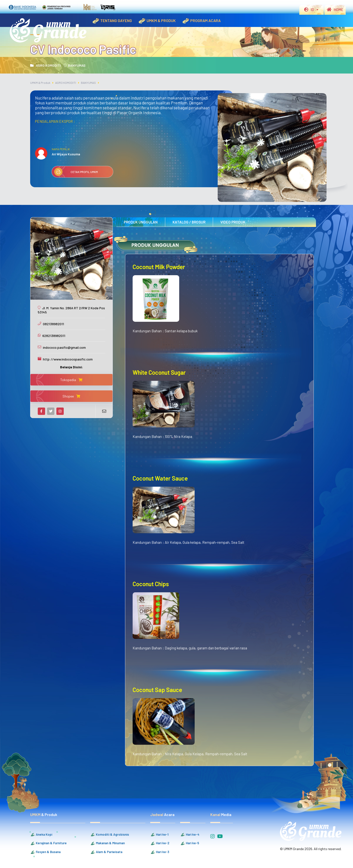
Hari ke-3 (160, 852)
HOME (335, 10)
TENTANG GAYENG (112, 21)
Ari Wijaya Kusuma (66, 154)
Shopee (71, 396)
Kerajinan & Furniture (48, 843)
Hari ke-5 (190, 843)
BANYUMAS (75, 65)
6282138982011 (54, 336)
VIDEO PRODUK (233, 222)
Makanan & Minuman (107, 843)
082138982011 (53, 324)
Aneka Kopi (41, 835)
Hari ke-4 (190, 835)
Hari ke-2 (160, 843)
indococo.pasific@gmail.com (64, 347)
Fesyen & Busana (45, 852)
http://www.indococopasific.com (68, 359)
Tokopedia (71, 380)
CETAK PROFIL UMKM (76, 172)
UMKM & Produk (40, 83)
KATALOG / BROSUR (189, 222)
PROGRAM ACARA (201, 21)
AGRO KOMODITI (45, 65)
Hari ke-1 (159, 835)
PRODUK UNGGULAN (141, 222)
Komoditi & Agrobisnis (110, 835)
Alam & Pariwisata (106, 852)
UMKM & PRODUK (157, 21)
